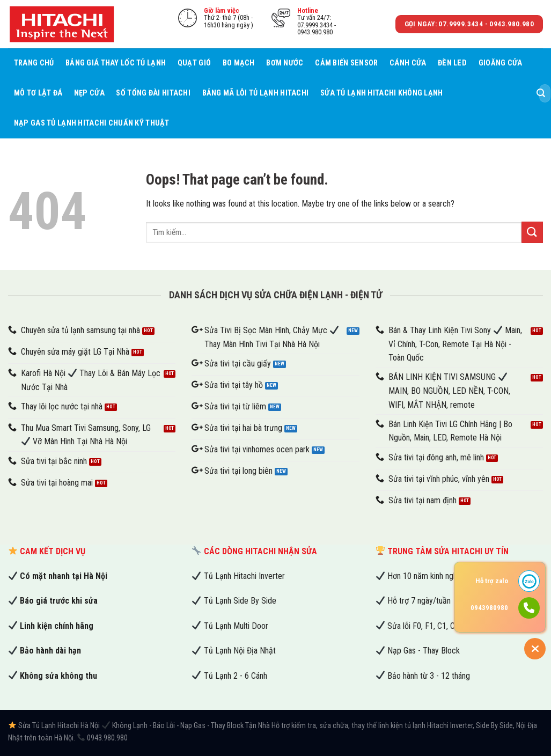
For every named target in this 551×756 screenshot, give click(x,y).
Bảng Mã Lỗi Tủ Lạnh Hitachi (256, 93)
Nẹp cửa (89, 93)
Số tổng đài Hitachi (153, 93)
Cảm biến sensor (346, 63)
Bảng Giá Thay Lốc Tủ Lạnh (116, 63)
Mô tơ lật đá (38, 93)
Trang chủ (34, 63)
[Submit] (541, 93)
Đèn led (452, 63)
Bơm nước (285, 63)
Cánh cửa (408, 63)
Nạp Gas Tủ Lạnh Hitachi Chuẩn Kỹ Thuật (92, 123)
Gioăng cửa (501, 63)
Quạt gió (194, 63)
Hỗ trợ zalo (492, 581)
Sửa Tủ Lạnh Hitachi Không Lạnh (382, 93)
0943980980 (489, 608)
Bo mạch (239, 63)
